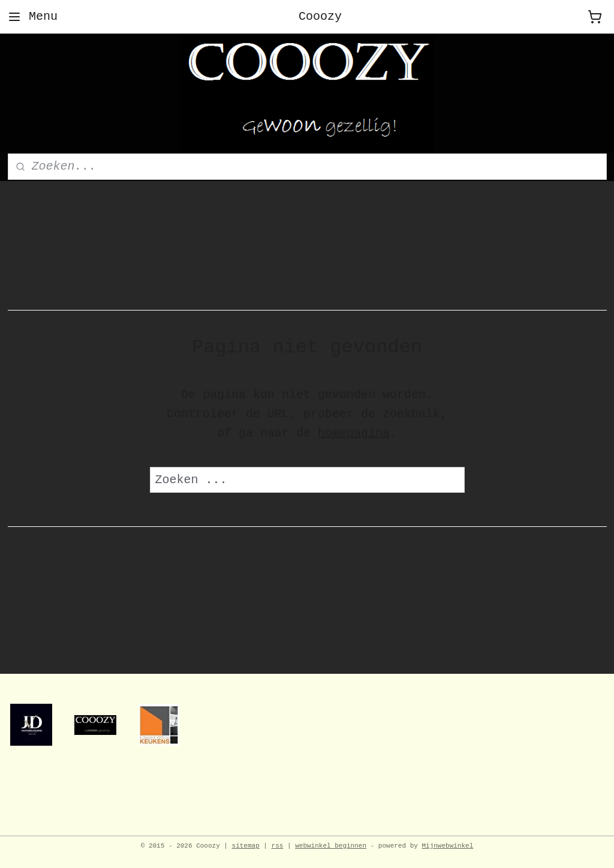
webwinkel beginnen (331, 846)
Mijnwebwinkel (447, 846)
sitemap (246, 846)
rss (278, 846)
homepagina (354, 433)
